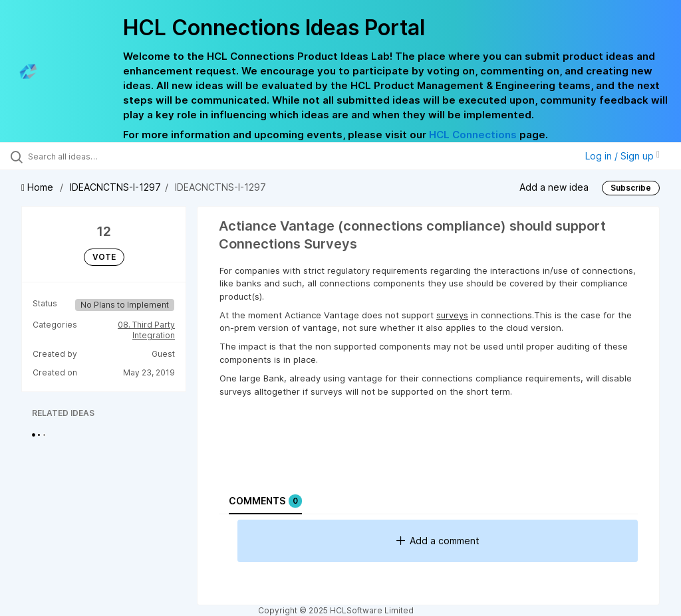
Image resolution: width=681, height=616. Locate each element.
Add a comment (438, 541)
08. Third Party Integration (146, 330)
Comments (265, 501)
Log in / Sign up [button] (622, 156)
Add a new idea (554, 187)
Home (39, 187)
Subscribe (631, 188)
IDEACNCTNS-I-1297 (115, 187)
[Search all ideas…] (90, 156)
